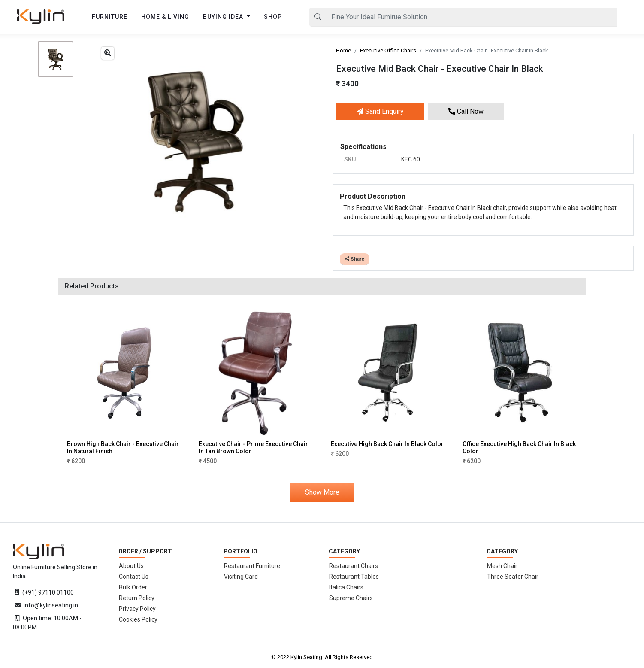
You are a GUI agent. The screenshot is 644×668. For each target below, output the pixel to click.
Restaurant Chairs (354, 566)
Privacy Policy (137, 609)
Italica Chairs (346, 587)
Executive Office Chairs (388, 50)
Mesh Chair (502, 566)
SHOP (273, 17)
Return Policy (137, 598)
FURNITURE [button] (110, 17)
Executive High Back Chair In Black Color (387, 444)
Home (343, 50)
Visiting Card (241, 577)
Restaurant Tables (354, 577)
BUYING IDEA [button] (224, 17)
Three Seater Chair (513, 577)
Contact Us (134, 577)
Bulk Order (133, 587)
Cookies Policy (138, 619)
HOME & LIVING (165, 17)
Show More (322, 492)
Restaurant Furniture (252, 566)
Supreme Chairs (351, 598)
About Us (131, 566)
